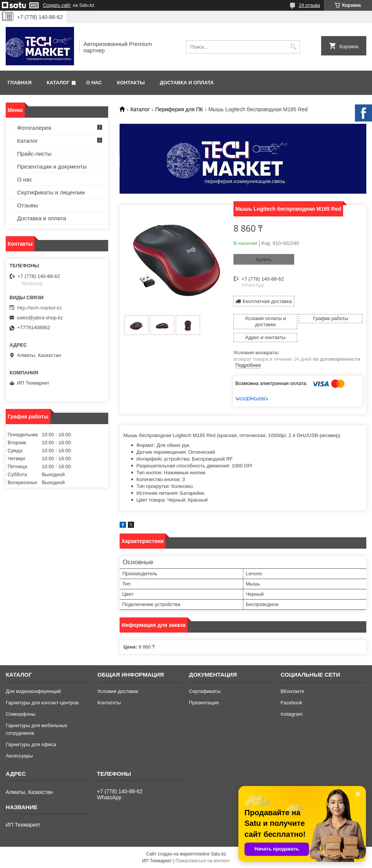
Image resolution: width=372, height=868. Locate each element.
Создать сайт (57, 5)
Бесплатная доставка (267, 301)
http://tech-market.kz (39, 308)
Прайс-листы (34, 154)
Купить (264, 260)
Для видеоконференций (33, 691)
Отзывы (28, 205)
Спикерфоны (20, 714)
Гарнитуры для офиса (31, 744)
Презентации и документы (52, 166)
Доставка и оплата (187, 83)
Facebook (291, 703)
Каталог (58, 83)
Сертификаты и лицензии (51, 192)
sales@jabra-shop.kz (40, 318)
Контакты (131, 83)
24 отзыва (309, 5)
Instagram (292, 714)
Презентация (204, 703)
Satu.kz (218, 854)
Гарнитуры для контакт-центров (42, 703)
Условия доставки (118, 691)
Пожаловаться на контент (203, 861)
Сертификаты (205, 691)
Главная (20, 83)
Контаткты (109, 703)
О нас (94, 83)
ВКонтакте (292, 691)
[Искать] (293, 47)
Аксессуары (19, 756)
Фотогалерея (34, 128)
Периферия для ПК (179, 109)
